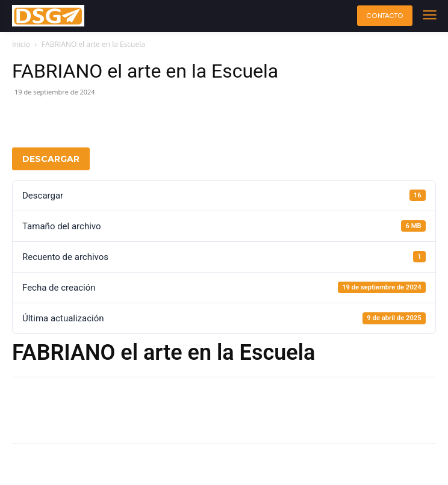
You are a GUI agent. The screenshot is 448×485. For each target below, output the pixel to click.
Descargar (51, 159)
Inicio (21, 44)
